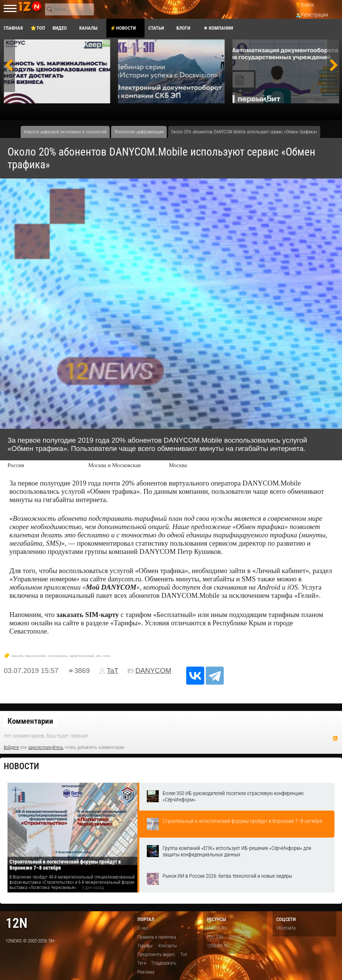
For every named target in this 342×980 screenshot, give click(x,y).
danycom (17, 656)
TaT (112, 671)
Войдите (11, 747)
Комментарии (30, 721)
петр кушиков (58, 656)
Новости (21, 766)
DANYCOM (153, 671)
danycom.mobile (36, 656)
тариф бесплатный (81, 656)
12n (17, 923)
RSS (335, 738)
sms (99, 656)
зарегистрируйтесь (46, 747)
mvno (107, 656)
